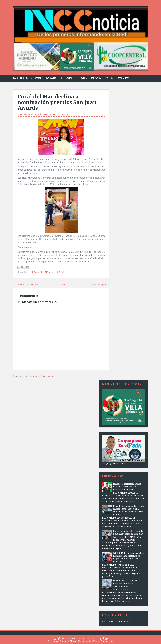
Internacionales (69, 79)
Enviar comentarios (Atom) (41, 376)
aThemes (63, 641)
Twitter (49, 272)
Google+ (61, 272)
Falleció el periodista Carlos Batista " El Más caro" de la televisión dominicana (127, 487)
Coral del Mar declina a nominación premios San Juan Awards (57, 102)
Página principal (21, 79)
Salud (84, 79)
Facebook (37, 272)
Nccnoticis (46, 114)
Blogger (106, 638)
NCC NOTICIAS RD (78, 638)
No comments (62, 114)
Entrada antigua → (99, 285)
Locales (37, 79)
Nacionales (51, 79)
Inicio (64, 285)
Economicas (124, 79)
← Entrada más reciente (26, 285)
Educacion (96, 79)
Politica (110, 79)
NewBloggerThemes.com (101, 641)
